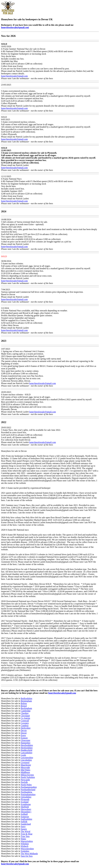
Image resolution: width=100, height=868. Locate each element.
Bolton (24, 703)
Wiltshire (25, 844)
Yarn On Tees (27, 856)
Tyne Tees (25, 836)
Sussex (24, 829)
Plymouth (25, 799)
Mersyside (25, 767)
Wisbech (25, 846)
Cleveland (25, 716)
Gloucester (25, 740)
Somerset (25, 817)
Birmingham (26, 701)
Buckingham (26, 708)
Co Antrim (25, 718)
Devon (24, 730)
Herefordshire (27, 745)
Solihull (24, 814)
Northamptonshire (28, 787)
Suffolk (24, 822)
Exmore (24, 738)
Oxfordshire (26, 797)
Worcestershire (27, 849)
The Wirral (26, 831)
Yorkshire (25, 851)
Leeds (23, 755)
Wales (23, 839)
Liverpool (25, 762)
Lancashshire (27, 753)
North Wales (26, 785)
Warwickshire (27, 841)
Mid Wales (25, 770)
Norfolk (24, 782)
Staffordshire (26, 819)
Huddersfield (27, 750)
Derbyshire (26, 728)
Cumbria (25, 726)
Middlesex (25, 772)
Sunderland (26, 824)
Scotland (25, 802)
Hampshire (26, 743)
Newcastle (25, 780)
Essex (23, 735)
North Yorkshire (28, 777)
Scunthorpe (26, 804)
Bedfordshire (27, 698)
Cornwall (25, 721)
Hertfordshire (27, 748)
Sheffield (25, 807)
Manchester (26, 765)
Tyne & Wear (27, 834)
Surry (23, 826)
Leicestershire (27, 758)
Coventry (25, 723)
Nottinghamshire (28, 794)
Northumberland (28, 790)
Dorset (24, 733)
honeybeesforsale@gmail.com (15, 27)
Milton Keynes (27, 775)
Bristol (24, 706)
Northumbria (26, 792)
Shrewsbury (26, 809)
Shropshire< (26, 812)
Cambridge (26, 711)
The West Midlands (29, 854)
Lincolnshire (26, 760)
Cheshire (25, 713)
